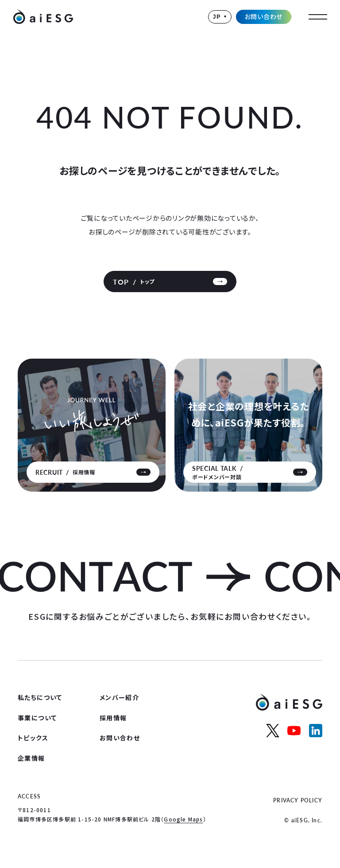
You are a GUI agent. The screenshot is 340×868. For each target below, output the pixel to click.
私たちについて (40, 697)
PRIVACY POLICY (298, 800)
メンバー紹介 (119, 697)
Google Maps (183, 819)
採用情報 (113, 718)
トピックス (33, 738)
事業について (37, 718)
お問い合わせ (264, 16)
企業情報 (31, 758)
